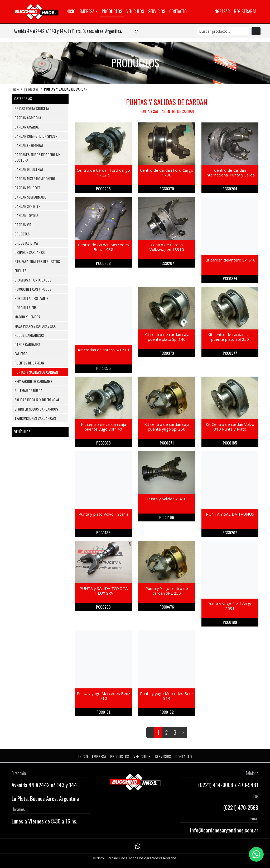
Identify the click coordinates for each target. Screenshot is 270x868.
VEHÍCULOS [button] (40, 431)
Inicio (70, 11)
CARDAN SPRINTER (27, 206)
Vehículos (135, 11)
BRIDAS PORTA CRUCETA (32, 108)
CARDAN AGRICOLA (28, 118)
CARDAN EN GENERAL (29, 145)
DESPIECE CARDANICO (30, 252)
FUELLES (20, 271)
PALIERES (21, 354)
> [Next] (183, 732)
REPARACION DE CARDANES (33, 381)
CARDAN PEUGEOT (27, 188)
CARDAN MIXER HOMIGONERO (35, 178)
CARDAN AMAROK (27, 127)
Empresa (87, 11)
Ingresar (222, 11)
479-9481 (248, 785)
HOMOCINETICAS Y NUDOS (33, 289)
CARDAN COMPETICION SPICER (36, 136)
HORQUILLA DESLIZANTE (31, 298)
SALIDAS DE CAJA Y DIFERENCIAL (37, 400)
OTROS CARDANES (27, 344)
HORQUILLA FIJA (26, 307)
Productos (112, 11)
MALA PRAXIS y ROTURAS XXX (35, 326)
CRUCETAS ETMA (26, 243)
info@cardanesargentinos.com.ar (224, 830)
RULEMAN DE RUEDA (28, 390)
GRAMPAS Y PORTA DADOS (33, 280)
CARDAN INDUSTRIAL (29, 169)
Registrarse (245, 11)
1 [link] (158, 732)
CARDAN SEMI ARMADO (30, 197)
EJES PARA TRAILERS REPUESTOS (37, 261)
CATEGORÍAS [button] (40, 98)
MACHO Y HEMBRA (27, 317)
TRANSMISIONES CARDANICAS (35, 418)
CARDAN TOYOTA (26, 215)
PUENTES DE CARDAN (29, 363)
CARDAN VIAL (24, 225)
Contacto (178, 11)
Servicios (157, 11)
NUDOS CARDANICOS (29, 335)
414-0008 (223, 785)
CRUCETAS (22, 234)
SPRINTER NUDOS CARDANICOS (36, 409)
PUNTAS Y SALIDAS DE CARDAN (36, 372)
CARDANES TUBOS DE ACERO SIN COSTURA (37, 157)
